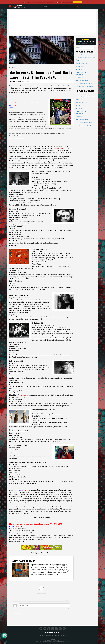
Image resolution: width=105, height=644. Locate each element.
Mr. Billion (79, 78)
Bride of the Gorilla (82, 81)
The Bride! (79, 55)
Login (68, 600)
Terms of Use (42, 635)
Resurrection (80, 66)
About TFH (57, 635)
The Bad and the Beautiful (84, 84)
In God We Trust (81, 69)
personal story (24, 395)
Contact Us (63, 635)
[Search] (95, 47)
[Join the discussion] (44, 605)
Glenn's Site (34, 578)
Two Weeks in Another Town (85, 87)
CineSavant (12, 67)
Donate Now (78, 2)
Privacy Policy (50, 635)
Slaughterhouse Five (82, 63)
